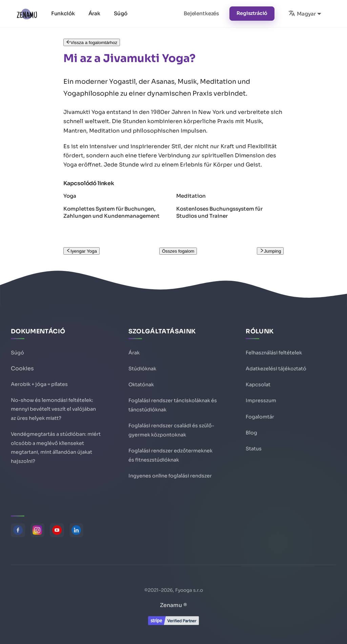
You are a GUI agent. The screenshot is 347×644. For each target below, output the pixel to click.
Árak (95, 13)
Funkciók (63, 13)
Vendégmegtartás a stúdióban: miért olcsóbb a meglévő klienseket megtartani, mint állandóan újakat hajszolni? (56, 446)
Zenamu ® (173, 605)
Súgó (121, 13)
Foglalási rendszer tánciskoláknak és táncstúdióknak (173, 402)
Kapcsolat (258, 381)
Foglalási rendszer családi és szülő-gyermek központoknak (171, 428)
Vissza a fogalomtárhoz (92, 43)
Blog (251, 430)
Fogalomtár (260, 413)
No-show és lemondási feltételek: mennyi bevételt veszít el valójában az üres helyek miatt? (53, 406)
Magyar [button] (302, 13)
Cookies (22, 364)
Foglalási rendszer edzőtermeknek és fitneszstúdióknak (170, 454)
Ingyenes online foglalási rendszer (170, 475)
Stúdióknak (142, 365)
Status (254, 446)
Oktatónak (141, 381)
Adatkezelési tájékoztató (276, 365)
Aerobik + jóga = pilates (39, 379)
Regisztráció (252, 13)
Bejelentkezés (201, 13)
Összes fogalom (178, 251)
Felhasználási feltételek (274, 348)
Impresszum (261, 397)
